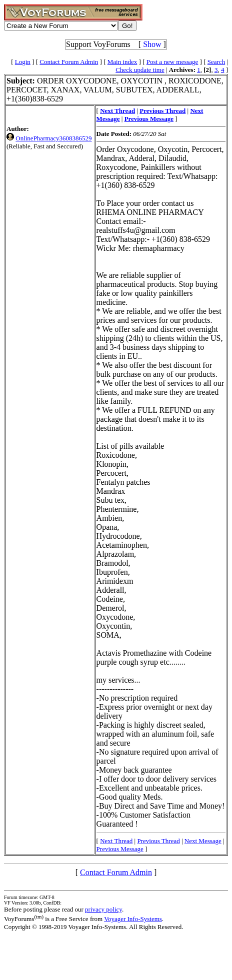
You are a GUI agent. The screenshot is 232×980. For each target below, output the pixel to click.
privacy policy (103, 909)
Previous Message (120, 849)
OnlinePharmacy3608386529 (53, 138)
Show (152, 44)
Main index (122, 62)
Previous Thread (158, 841)
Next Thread (116, 841)
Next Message (203, 841)
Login (23, 62)
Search (216, 62)
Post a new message (172, 62)
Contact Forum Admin (69, 62)
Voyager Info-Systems (133, 919)
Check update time (140, 70)
